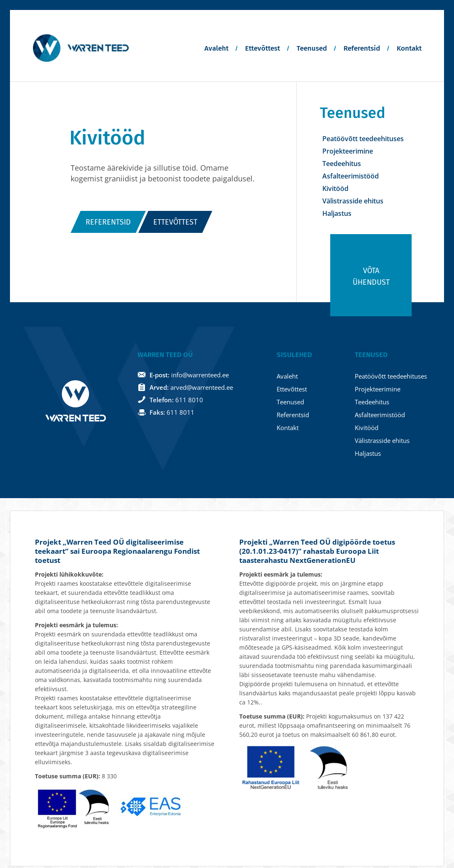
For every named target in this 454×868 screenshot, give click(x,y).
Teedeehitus (342, 164)
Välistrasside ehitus (353, 201)
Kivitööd (335, 188)
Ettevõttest (263, 48)
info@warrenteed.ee (200, 377)
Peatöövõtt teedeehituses (363, 139)
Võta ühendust (371, 278)
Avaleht (216, 48)
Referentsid (362, 48)
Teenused (312, 48)
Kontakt (409, 48)
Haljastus (337, 213)
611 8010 (189, 401)
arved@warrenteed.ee (202, 389)
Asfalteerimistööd (351, 176)
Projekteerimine (348, 151)
